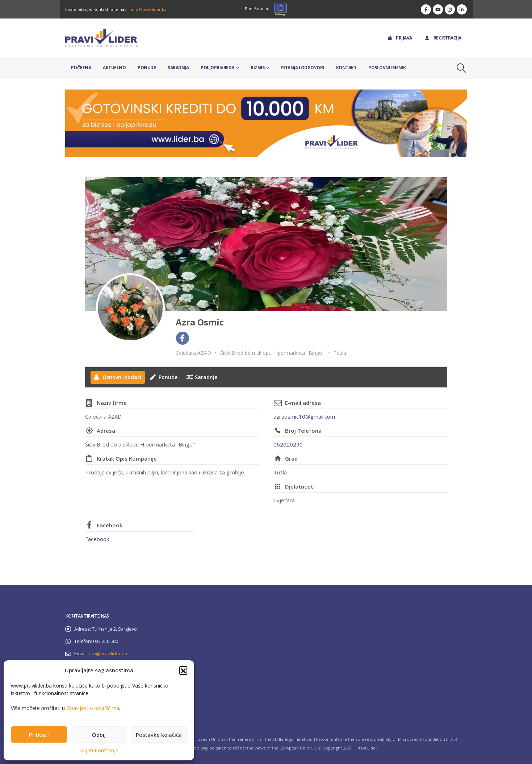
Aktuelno (114, 68)
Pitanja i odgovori (303, 68)
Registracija (443, 38)
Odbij (99, 735)
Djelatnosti (300, 486)
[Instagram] (450, 9)
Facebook (110, 525)
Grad (291, 458)
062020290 (288, 444)
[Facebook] (426, 9)
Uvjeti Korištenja (99, 750)
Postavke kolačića (159, 735)
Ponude (147, 68)
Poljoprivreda (217, 68)
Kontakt (346, 68)
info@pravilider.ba (149, 9)
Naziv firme (112, 403)
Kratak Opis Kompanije (127, 458)
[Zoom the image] (266, 94)
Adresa (106, 431)
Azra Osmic (200, 322)
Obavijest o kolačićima (93, 708)
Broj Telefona (303, 431)
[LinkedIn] (462, 9)
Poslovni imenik (387, 68)
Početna (81, 68)
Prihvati (39, 735)
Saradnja (178, 68)
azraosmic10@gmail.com (304, 416)
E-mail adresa (303, 403)
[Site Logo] (101, 38)
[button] (183, 670)
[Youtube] (438, 9)
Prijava (399, 38)
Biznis (257, 68)
